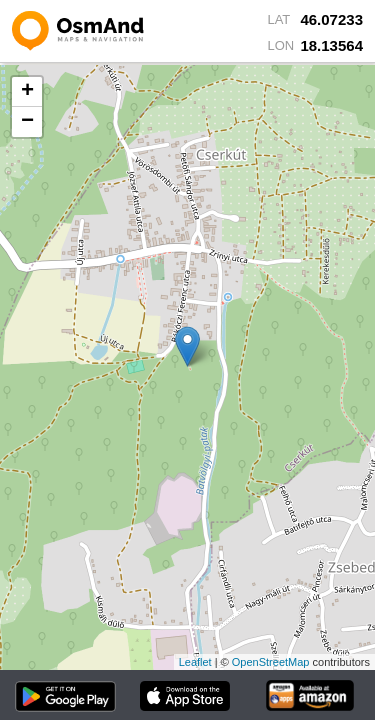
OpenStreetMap (271, 662)
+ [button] (27, 92)
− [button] (27, 122)
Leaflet (195, 662)
